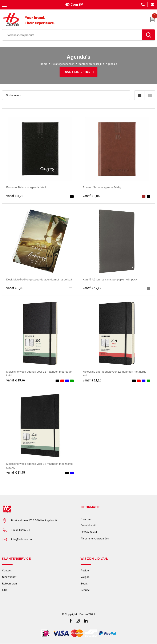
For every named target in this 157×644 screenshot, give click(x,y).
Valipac (85, 577)
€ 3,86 (91, 196)
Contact (7, 570)
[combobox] (72, 35)
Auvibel (85, 570)
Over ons (86, 519)
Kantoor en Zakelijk (90, 64)
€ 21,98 (16, 473)
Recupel (86, 590)
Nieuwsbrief (9, 577)
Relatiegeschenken (63, 64)
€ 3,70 (15, 196)
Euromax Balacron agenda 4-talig (27, 187)
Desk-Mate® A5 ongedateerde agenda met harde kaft (40, 280)
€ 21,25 (92, 380)
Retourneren (9, 584)
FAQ (5, 590)
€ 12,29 (92, 288)
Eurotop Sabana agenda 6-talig (102, 187)
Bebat (84, 584)
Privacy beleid (89, 532)
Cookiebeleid (89, 526)
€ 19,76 (16, 380)
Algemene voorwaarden (95, 539)
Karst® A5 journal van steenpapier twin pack (110, 280)
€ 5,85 (15, 288)
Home (43, 64)
